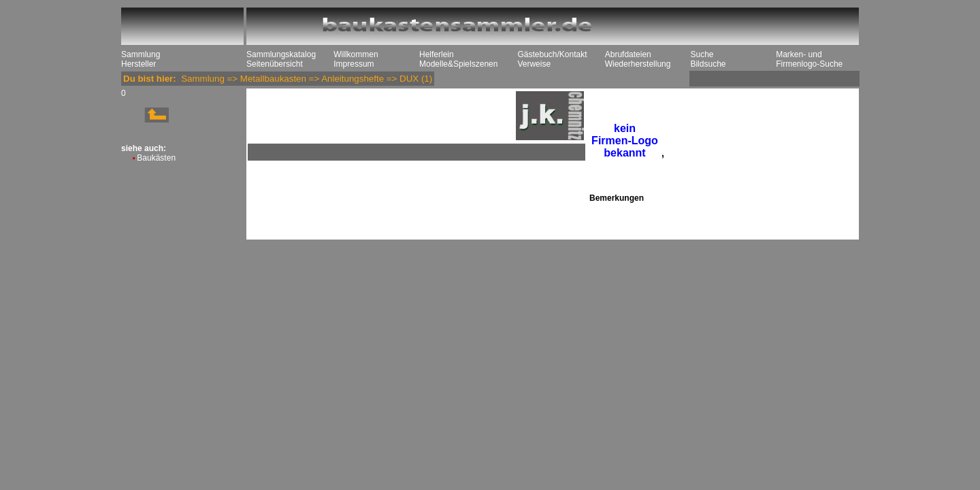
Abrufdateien (628, 54)
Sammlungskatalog (281, 54)
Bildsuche (708, 64)
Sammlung (141, 54)
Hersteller (138, 64)
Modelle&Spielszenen (458, 64)
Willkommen (356, 54)
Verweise (534, 64)
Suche (702, 54)
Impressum (354, 64)
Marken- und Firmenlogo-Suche (809, 59)
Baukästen (156, 158)
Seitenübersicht (275, 64)
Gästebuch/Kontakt (552, 54)
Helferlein (437, 54)
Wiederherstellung (638, 64)
